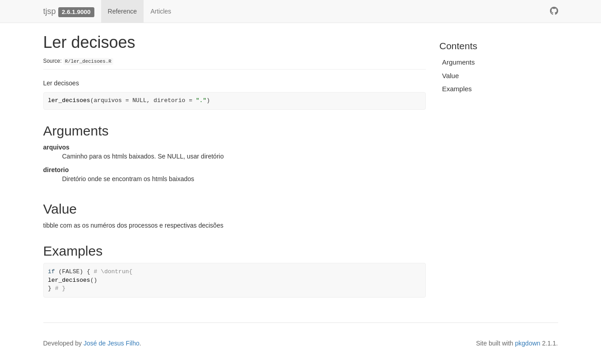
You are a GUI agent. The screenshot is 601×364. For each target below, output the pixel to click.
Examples (457, 89)
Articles (161, 11)
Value (450, 76)
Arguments (459, 62)
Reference (123, 11)
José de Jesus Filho (112, 343)
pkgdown (528, 343)
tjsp (50, 11)
